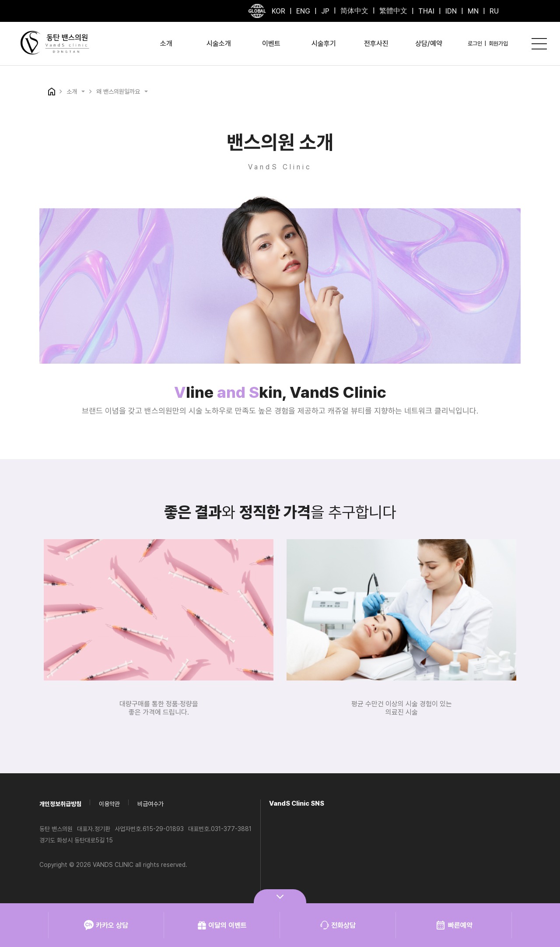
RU (494, 11)
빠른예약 (454, 925)
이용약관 (109, 804)
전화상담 (338, 925)
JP (325, 11)
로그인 (475, 44)
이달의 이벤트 (222, 925)
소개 (166, 44)
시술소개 (219, 44)
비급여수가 (150, 804)
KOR (278, 11)
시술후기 (324, 44)
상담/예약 (429, 44)
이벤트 (271, 44)
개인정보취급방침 (60, 804)
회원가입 (498, 44)
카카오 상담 (106, 925)
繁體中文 (393, 11)
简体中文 (354, 11)
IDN (451, 11)
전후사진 (376, 44)
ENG (303, 11)
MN (473, 11)
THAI (426, 11)
